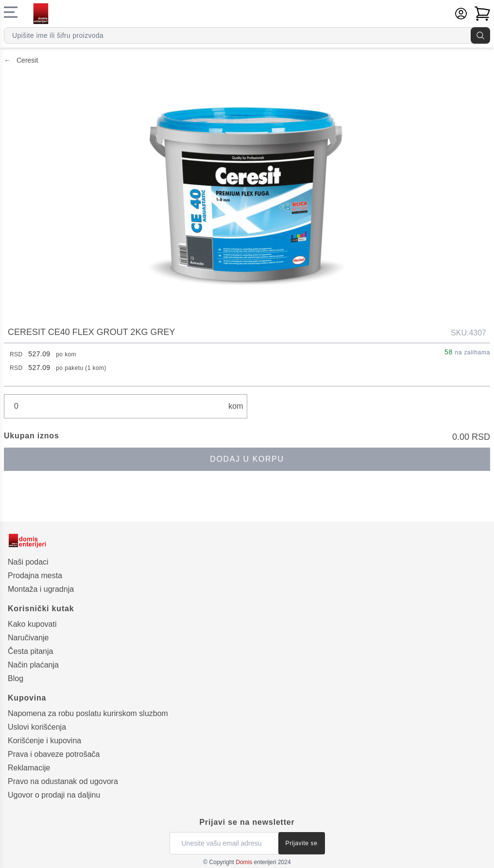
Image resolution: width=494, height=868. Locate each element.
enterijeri (256, 862)
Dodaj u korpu (247, 459)
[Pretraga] (480, 35)
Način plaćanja (33, 665)
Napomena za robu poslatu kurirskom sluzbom (88, 713)
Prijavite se (302, 843)
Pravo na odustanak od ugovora (63, 781)
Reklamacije (29, 768)
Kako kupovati (32, 624)
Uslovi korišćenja (37, 727)
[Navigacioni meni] (11, 12)
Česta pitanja (30, 651)
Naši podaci (28, 562)
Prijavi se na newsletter (247, 822)
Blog (16, 678)
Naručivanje (28, 638)
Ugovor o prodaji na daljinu (54, 795)
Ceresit (21, 60)
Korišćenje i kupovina (44, 741)
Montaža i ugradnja (41, 589)
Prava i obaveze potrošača (54, 754)
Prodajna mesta (35, 576)
